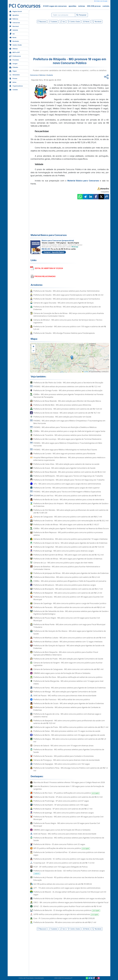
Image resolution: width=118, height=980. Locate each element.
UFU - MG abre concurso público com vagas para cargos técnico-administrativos (67, 484)
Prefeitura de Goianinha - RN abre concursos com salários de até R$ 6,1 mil (65, 922)
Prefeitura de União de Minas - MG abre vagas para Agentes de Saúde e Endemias (68, 559)
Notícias (14, 19)
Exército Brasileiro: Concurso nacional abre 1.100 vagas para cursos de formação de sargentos (69, 788)
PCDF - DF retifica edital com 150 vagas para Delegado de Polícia (60, 867)
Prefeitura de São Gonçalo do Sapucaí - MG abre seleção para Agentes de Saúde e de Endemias (69, 647)
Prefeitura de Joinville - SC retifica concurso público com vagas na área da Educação (69, 859)
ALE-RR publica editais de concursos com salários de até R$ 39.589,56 (63, 884)
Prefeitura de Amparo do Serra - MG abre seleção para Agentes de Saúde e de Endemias (70, 543)
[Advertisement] (52, 40)
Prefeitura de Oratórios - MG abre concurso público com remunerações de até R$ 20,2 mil (71, 521)
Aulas (13, 82)
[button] (33, 346)
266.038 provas (94, 6)
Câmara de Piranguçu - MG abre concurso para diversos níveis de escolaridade (67, 760)
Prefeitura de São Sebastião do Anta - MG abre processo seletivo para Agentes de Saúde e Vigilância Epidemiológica (71, 613)
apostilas (72, 6)
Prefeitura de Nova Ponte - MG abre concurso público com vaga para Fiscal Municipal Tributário (69, 626)
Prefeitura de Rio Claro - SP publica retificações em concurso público (67, 793)
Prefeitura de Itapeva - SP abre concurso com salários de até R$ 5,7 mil (63, 809)
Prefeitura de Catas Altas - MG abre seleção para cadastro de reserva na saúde (66, 464)
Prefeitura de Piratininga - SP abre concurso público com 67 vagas (61, 801)
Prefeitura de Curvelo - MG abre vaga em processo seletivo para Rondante (64, 453)
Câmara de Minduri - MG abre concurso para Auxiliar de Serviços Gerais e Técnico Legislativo (68, 321)
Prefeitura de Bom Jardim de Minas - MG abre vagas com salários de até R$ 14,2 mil (69, 555)
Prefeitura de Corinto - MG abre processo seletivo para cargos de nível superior (67, 488)
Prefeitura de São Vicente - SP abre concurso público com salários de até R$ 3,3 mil (68, 797)
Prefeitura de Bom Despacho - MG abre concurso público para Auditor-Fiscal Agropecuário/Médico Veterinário (66, 653)
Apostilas (14, 15)
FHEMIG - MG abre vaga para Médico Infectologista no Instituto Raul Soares (65, 450)
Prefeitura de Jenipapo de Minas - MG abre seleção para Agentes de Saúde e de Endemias (71, 573)
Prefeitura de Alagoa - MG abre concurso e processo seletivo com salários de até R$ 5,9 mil (70, 740)
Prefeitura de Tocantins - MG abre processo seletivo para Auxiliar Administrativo (67, 435)
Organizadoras (16, 86)
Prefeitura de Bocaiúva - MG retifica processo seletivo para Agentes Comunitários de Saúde (69, 751)
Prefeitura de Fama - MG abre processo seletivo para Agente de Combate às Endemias (70, 688)
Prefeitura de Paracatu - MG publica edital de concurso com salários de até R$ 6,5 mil (69, 607)
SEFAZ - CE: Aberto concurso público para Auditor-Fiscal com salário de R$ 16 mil (67, 906)
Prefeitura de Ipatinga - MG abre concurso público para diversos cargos (64, 551)
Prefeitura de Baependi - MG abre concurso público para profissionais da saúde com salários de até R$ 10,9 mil (69, 722)
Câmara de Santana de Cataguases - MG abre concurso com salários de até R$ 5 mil (68, 669)
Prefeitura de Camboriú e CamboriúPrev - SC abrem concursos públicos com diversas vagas (69, 854)
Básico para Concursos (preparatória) (58, 241)
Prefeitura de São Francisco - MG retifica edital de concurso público (62, 699)
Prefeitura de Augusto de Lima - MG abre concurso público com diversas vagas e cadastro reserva (67, 715)
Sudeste (14, 30)
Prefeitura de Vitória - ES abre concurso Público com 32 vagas (59, 844)
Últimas (13, 48)
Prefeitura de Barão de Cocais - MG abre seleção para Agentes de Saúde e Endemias (69, 703)
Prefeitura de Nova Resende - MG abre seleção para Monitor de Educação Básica (67, 401)
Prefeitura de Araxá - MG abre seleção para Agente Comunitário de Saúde (64, 468)
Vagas (13, 71)
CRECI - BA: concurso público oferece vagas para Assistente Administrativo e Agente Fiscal (71, 902)
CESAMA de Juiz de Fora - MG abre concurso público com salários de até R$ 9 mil (67, 496)
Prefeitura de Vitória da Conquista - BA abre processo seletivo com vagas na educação (70, 898)
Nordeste (14, 41)
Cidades (14, 67)
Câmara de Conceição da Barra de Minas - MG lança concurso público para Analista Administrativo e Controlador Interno (69, 315)
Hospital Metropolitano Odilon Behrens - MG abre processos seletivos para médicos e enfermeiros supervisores (69, 459)
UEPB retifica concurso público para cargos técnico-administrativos (66, 914)
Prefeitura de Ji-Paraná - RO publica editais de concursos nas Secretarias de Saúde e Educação (69, 879)
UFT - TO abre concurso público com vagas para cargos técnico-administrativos (67, 888)
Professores (15, 56)
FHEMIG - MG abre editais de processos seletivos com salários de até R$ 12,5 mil (67, 386)
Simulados (14, 75)
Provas (13, 78)
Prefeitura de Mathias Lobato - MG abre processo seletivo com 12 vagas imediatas (68, 642)
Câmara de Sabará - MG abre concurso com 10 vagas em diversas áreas (63, 746)
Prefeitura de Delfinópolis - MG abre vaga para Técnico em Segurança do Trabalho (68, 476)
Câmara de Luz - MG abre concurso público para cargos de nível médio (63, 563)
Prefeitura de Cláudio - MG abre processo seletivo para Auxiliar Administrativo (66, 291)
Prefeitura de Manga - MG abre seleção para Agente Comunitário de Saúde (65, 692)
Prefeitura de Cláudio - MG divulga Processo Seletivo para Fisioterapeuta (64, 333)
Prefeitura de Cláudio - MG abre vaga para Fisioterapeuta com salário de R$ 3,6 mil (68, 295)
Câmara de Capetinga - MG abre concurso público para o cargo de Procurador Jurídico (70, 603)
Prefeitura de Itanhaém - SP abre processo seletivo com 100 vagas (61, 805)
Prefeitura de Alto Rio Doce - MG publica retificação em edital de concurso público (68, 677)
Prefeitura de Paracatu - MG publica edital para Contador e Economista (64, 756)
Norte (13, 37)
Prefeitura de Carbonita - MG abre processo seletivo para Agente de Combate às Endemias (67, 709)
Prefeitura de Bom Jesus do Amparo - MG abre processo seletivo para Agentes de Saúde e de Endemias (71, 505)
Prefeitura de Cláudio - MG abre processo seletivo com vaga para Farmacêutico (67, 299)
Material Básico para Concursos (83, 181)
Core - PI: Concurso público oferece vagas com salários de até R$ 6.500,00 (64, 918)
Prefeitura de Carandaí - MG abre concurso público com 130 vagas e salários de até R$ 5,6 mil (70, 328)
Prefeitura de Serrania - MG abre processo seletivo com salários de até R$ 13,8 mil (68, 409)
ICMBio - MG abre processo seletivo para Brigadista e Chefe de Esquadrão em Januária (70, 581)
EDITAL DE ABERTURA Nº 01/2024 (49, 268)
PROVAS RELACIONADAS (45, 276)
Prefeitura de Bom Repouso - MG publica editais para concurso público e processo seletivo (68, 534)
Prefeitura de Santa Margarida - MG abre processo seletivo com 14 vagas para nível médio (68, 682)
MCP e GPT (15, 52)
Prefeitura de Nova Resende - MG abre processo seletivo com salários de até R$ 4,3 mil (70, 472)
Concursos (15, 22)
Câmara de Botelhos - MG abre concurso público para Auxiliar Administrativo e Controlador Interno (67, 568)
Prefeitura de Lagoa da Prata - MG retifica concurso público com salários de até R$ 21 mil (71, 727)
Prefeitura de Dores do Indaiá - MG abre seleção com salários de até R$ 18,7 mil (67, 413)
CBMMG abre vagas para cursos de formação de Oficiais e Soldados (62, 673)
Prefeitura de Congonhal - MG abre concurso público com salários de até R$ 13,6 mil (69, 547)
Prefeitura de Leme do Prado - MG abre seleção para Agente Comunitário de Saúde (68, 659)
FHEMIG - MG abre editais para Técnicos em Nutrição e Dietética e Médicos (65, 427)
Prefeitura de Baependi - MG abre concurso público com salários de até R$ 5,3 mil (68, 593)
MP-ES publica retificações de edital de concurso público (62, 848)
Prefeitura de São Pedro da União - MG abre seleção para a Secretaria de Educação (68, 383)
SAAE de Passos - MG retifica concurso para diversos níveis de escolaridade (65, 695)
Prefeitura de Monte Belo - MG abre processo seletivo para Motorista (62, 405)
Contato (13, 89)
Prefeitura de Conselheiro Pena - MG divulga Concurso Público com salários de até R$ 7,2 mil (71, 769)
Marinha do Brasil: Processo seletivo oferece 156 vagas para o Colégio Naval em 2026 (69, 782)
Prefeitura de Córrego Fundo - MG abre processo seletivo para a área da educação (68, 390)
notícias (82, 6)
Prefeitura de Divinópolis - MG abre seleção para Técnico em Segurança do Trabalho (69, 480)
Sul (12, 34)
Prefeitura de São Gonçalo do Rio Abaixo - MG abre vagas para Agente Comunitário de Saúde (70, 632)
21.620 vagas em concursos (55, 6)
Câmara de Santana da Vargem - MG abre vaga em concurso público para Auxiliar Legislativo (68, 664)
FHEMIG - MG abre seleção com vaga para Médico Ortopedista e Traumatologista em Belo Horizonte (69, 422)
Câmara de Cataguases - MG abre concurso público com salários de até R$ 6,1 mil (68, 517)
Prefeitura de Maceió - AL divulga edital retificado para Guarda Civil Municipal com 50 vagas (70, 893)
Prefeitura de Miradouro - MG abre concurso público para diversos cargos (65, 585)
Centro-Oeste (15, 45)
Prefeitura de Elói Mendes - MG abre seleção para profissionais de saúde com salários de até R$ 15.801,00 (71, 511)
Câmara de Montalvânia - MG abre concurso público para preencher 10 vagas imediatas (71, 539)
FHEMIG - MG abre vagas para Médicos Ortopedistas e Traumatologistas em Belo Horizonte (68, 444)
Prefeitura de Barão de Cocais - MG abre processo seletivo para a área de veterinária (69, 499)
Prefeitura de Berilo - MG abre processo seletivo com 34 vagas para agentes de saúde (69, 735)
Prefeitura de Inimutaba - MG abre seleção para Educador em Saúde (62, 417)
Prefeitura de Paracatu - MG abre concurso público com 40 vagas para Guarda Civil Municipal (68, 598)
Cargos (13, 63)
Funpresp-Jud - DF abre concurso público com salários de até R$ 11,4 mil (64, 863)
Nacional (14, 26)
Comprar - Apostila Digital (54, 252)
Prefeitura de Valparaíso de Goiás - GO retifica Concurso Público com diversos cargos (69, 872)
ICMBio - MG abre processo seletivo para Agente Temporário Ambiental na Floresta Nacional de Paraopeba (68, 396)
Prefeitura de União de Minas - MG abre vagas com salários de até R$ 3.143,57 (66, 524)
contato (106, 6)
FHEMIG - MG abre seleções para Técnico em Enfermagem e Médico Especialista (67, 492)
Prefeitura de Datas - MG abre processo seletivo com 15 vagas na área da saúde (67, 731)
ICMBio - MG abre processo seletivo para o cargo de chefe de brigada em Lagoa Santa (69, 431)
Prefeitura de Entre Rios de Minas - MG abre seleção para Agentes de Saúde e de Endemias (67, 308)
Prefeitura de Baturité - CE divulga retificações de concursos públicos (67, 910)
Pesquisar (81, 15)
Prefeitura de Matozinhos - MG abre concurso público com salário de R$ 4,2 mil (67, 577)
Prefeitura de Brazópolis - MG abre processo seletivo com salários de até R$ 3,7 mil (68, 589)
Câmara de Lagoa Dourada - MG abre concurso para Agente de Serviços (64, 303)
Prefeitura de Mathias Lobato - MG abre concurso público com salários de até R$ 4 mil (70, 638)
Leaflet (85, 372)
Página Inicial (15, 11)
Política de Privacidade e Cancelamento (31, 978)
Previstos (14, 60)
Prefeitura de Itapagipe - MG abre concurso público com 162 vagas (62, 764)
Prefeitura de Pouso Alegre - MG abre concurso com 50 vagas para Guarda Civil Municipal (67, 619)
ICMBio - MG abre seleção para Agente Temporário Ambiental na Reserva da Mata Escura (71, 528)
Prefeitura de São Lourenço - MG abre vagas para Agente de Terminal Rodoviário (67, 439)
